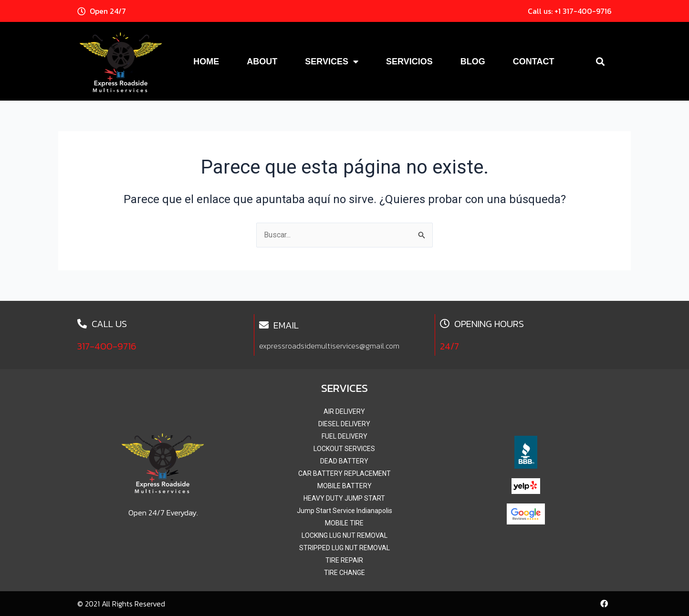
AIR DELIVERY (344, 411)
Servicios (409, 62)
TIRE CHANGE (344, 573)
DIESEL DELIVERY (344, 424)
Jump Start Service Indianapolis (344, 511)
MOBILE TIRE (344, 523)
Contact (534, 62)
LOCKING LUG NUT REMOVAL (344, 535)
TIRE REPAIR (344, 560)
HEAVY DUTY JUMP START (344, 498)
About (262, 62)
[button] (600, 61)
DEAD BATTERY (344, 461)
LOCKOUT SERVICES (344, 449)
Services (332, 62)
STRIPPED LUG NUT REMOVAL (344, 548)
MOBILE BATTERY (344, 486)
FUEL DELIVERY (344, 436)
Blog (473, 62)
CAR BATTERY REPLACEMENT (344, 473)
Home (206, 62)
